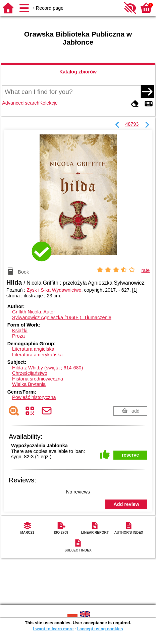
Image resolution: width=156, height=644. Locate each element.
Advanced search (21, 103)
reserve (130, 455)
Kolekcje (48, 103)
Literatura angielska (33, 349)
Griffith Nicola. (34, 312)
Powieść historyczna (34, 397)
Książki (20, 331)
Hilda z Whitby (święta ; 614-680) (47, 368)
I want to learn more (53, 629)
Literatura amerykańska (37, 355)
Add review (126, 504)
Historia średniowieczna (38, 379)
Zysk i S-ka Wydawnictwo (54, 290)
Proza (18, 336)
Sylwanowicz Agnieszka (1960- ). (62, 317)
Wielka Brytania (29, 384)
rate (145, 270)
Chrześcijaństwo (30, 373)
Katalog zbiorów (78, 72)
